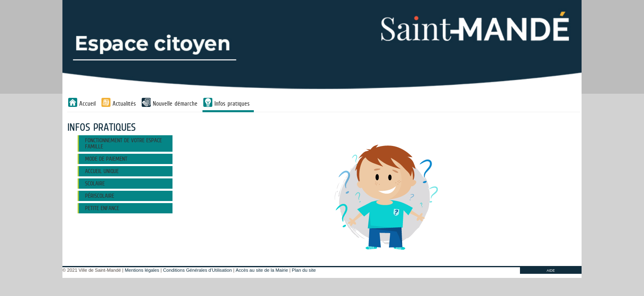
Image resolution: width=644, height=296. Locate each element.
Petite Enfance (102, 208)
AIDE (551, 271)
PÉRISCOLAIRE (100, 196)
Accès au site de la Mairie (262, 270)
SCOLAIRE (95, 183)
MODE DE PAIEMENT (106, 159)
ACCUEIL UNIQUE (102, 171)
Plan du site (304, 270)
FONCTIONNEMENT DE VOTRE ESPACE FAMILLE (123, 143)
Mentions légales (142, 270)
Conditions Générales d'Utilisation (198, 270)
